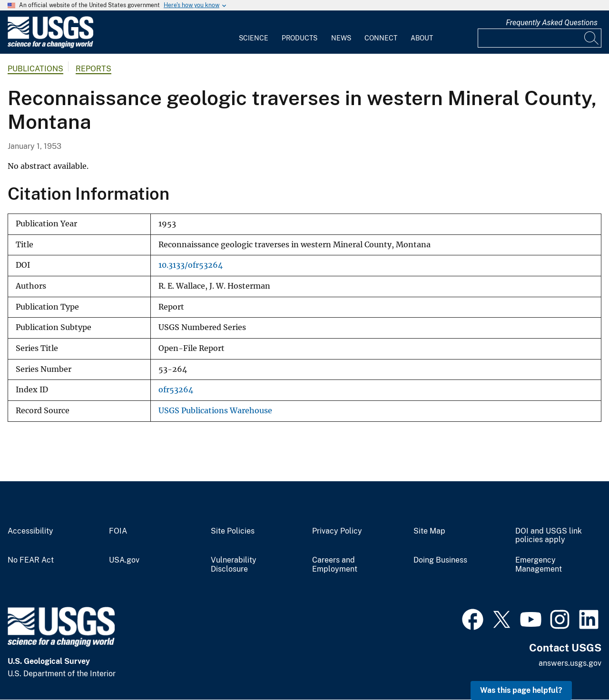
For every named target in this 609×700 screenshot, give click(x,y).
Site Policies (233, 531)
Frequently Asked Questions (552, 23)
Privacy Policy (337, 531)
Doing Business (440, 560)
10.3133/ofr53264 (191, 265)
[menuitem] (254, 32)
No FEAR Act (31, 560)
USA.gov (124, 560)
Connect (381, 38)
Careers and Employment (335, 565)
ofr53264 (176, 390)
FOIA (118, 531)
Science (254, 38)
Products (300, 38)
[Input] (540, 38)
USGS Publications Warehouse (215, 411)
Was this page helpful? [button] (521, 690)
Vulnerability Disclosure (234, 565)
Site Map (429, 531)
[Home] (50, 46)
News (341, 38)
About (422, 38)
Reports (93, 69)
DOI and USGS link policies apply (549, 536)
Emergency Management (539, 565)
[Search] (592, 38)
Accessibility (30, 531)
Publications (35, 69)
